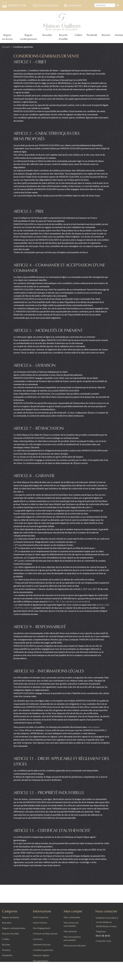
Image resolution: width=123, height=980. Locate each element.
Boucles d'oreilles (11, 934)
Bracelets (47, 35)
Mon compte (73, 911)
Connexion (74, 5)
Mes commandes (72, 917)
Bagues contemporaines (14, 928)
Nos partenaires (41, 961)
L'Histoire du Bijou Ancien (45, 934)
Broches (106, 35)
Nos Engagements (42, 928)
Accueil (6, 47)
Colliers (78, 35)
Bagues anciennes (11, 917)
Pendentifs (92, 35)
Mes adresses (70, 931)
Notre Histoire (40, 923)
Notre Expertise (41, 917)
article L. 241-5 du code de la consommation (68, 601)
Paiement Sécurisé (42, 944)
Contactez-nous (48, 5)
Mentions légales (41, 955)
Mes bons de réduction (75, 945)
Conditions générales (43, 950)
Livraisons (38, 939)
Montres (119, 35)
